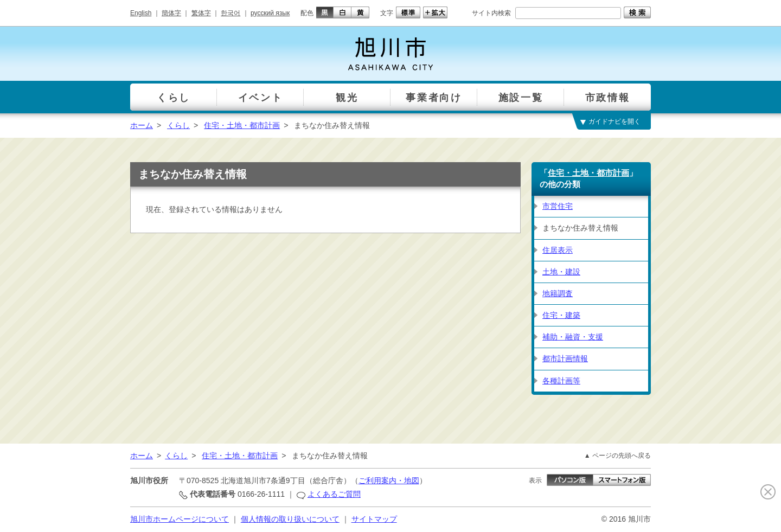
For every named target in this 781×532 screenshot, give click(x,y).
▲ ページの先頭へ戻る (617, 456)
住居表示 (558, 250)
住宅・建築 (561, 315)
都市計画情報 (565, 358)
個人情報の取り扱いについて (290, 519)
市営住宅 (558, 206)
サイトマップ (374, 519)
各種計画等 (561, 381)
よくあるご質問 (334, 494)
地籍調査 (558, 293)
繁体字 (201, 13)
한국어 (231, 13)
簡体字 (171, 13)
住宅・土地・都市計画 (242, 125)
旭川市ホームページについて (180, 519)
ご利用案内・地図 (389, 480)
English (141, 13)
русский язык (270, 13)
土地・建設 (561, 272)
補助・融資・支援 (573, 337)
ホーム (142, 125)
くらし (178, 125)
